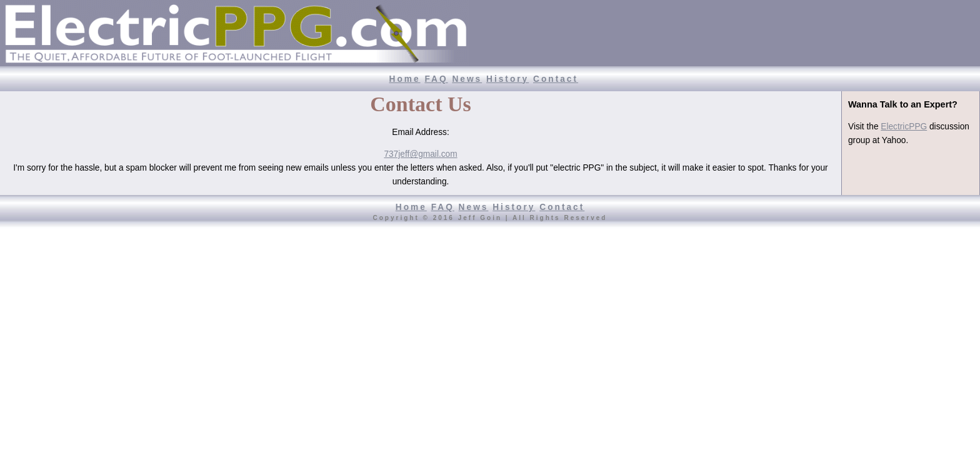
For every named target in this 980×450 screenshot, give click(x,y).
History (507, 79)
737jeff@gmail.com (420, 154)
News (467, 79)
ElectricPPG (904, 127)
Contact (556, 79)
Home (405, 79)
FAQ (436, 79)
